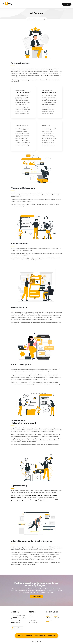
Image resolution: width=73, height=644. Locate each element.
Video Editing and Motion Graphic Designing (31, 541)
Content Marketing (22, 501)
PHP (47, 75)
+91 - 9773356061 (33, 622)
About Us (20, 636)
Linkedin (57, 615)
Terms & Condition (40, 636)
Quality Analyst (18, 421)
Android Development (21, 364)
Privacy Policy (52, 636)
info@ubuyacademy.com (35, 617)
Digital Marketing (19, 486)
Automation (17, 423)
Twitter (48, 618)
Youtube (57, 618)
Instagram (49, 620)
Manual (31, 423)
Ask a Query (37, 596)
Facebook (49, 615)
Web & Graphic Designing (23, 188)
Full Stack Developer (20, 63)
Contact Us (29, 636)
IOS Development (19, 307)
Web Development (19, 244)
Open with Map (17, 628)
